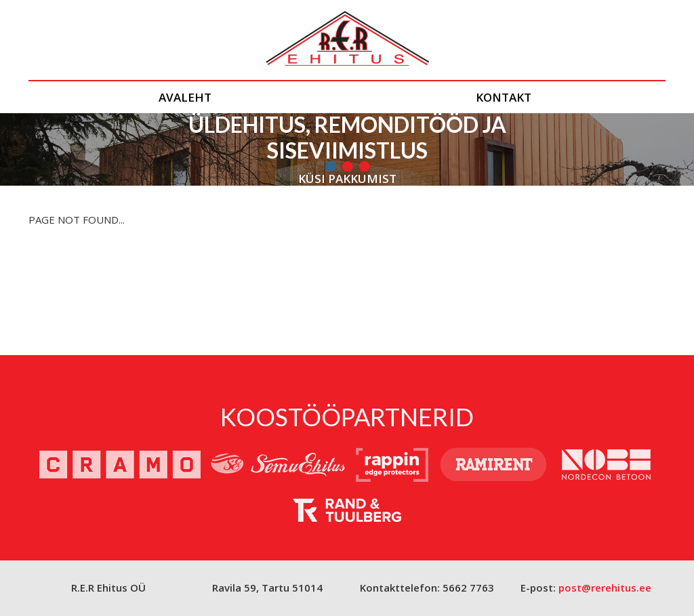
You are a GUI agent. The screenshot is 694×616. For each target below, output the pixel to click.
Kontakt (504, 97)
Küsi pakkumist (347, 179)
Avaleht (185, 97)
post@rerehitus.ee (605, 588)
